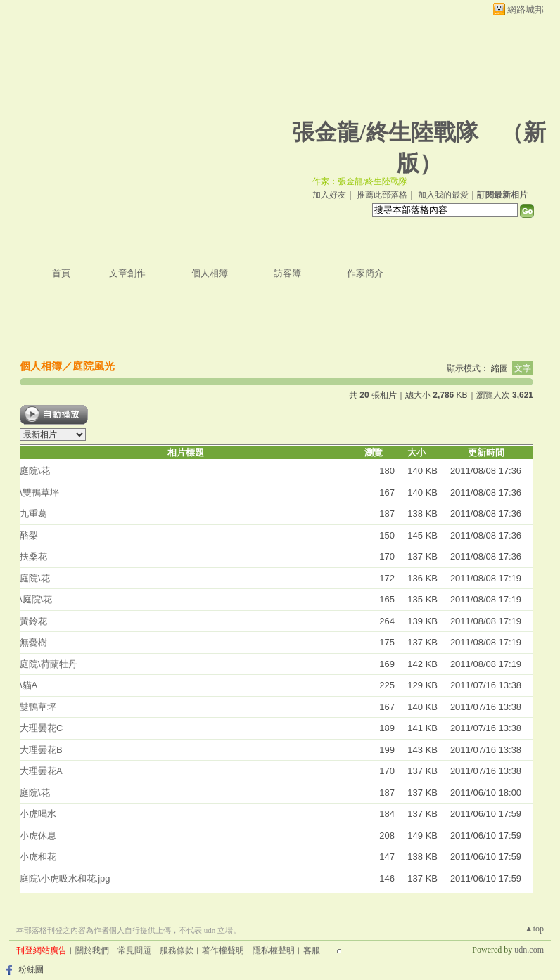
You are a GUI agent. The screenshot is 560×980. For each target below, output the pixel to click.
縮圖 (499, 368)
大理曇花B (41, 750)
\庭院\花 (36, 599)
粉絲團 (31, 969)
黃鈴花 (33, 621)
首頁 (61, 273)
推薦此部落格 (382, 195)
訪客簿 (287, 273)
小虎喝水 (38, 814)
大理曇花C (41, 728)
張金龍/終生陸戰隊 (385, 132)
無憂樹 (33, 642)
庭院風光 (94, 366)
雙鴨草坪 (38, 707)
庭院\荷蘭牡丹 (49, 664)
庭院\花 (35, 471)
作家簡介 (365, 273)
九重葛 (33, 514)
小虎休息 (38, 836)
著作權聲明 (223, 950)
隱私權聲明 (274, 950)
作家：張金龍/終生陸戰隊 (360, 181)
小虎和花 (38, 857)
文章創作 (127, 273)
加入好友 (329, 195)
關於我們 (92, 950)
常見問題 (134, 950)
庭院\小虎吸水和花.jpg (65, 878)
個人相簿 (210, 273)
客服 (312, 950)
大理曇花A (41, 771)
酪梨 (29, 535)
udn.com (529, 950)
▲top (534, 929)
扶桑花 (33, 556)
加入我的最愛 (443, 195)
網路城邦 (526, 9)
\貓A (28, 685)
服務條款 (177, 950)
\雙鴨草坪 (39, 492)
